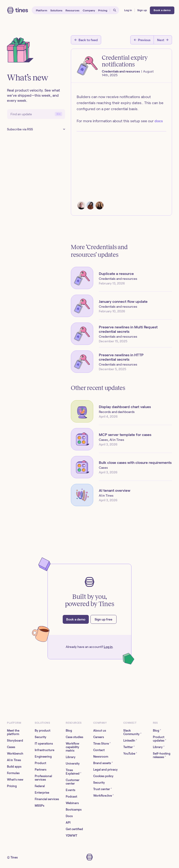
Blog (69, 731)
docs (159, 121)
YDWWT (71, 836)
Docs (69, 816)
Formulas (13, 773)
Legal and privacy (105, 770)
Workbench (15, 754)
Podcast (71, 797)
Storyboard (15, 741)
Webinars (72, 803)
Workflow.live (103, 795)
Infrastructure (45, 750)
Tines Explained (74, 772)
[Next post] (163, 40)
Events (71, 790)
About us (100, 731)
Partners (41, 770)
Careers (99, 737)
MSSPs (40, 806)
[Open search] (115, 10)
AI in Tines (14, 760)
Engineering (43, 757)
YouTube (130, 753)
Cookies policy (103, 776)
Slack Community (132, 732)
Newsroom (101, 757)
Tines (14, 857)
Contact (99, 750)
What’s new (15, 780)
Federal (40, 786)
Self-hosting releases (162, 755)
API (68, 823)
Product (40, 763)
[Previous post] (142, 40)
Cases (11, 747)
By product (43, 731)
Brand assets (103, 763)
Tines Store (102, 743)
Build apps (14, 767)
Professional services (43, 778)
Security (41, 737)
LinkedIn (130, 740)
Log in (108, 647)
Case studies (74, 737)
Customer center (73, 782)
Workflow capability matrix (72, 747)
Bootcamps (74, 810)
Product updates (160, 739)
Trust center (103, 789)
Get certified (74, 829)
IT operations (44, 744)
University (73, 764)
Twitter (129, 747)
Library (71, 757)
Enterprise (42, 793)
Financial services (47, 799)
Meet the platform (13, 732)
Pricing (12, 786)
